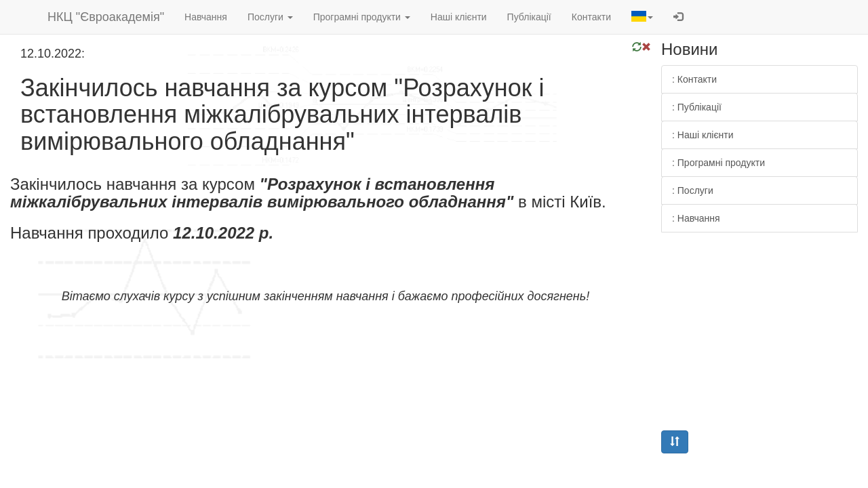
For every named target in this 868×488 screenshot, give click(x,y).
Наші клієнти (459, 17)
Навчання (206, 17)
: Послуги (693, 190)
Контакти (591, 17)
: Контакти (694, 79)
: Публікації (697, 107)
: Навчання (696, 218)
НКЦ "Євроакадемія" (106, 17)
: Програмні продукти (718, 163)
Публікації (529, 17)
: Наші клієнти (703, 135)
